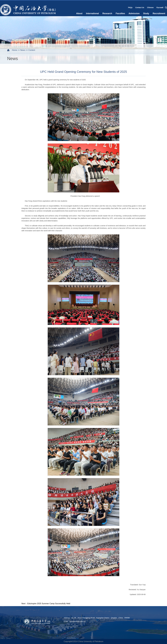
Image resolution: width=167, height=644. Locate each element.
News (23, 50)
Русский (160, 8)
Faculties (120, 13)
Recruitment (159, 13)
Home (14, 50)
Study (146, 13)
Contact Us (140, 8)
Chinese (150, 8)
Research (107, 13)
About (79, 13)
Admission (134, 13)
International (92, 13)
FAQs (130, 8)
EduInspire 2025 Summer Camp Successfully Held (49, 604)
